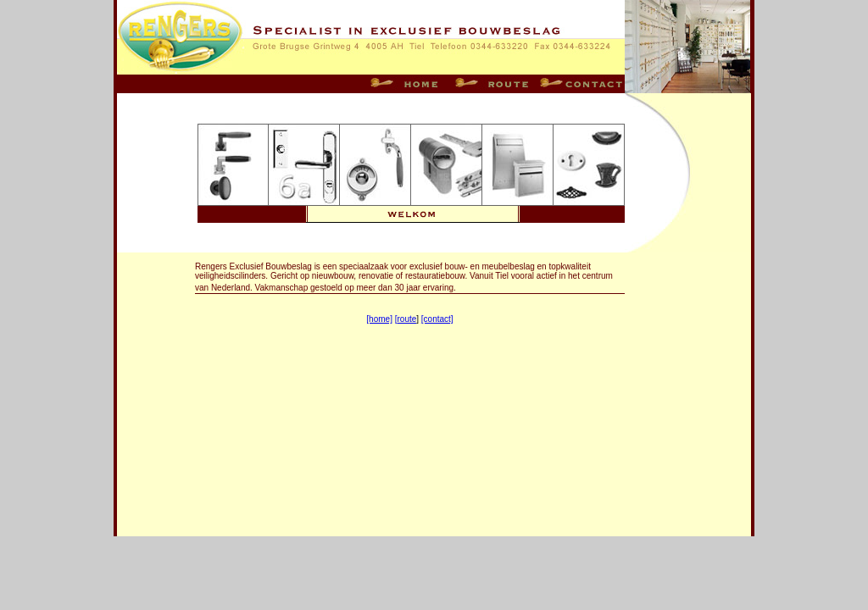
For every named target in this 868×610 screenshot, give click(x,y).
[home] (379, 319)
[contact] (437, 319)
